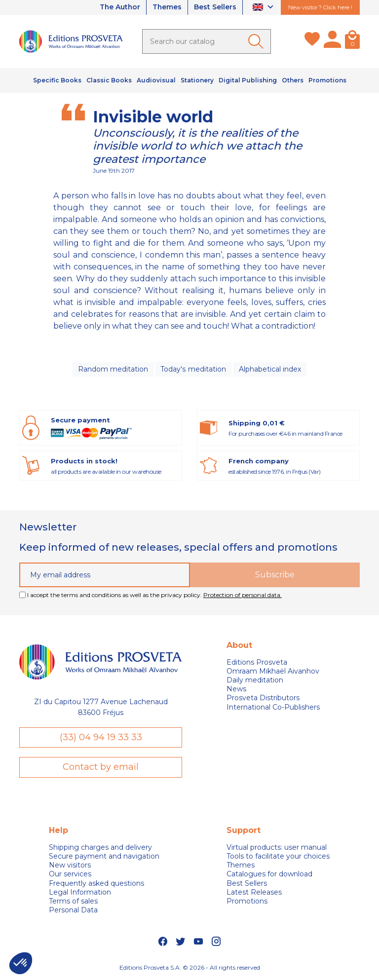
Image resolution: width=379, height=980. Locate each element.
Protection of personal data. (243, 595)
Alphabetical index (270, 369)
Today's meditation (193, 369)
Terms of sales (73, 901)
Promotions (247, 901)
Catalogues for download (269, 874)
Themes (167, 7)
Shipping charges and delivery (100, 847)
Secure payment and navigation (104, 856)
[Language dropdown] (264, 8)
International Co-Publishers (273, 707)
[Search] (207, 41)
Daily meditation (255, 680)
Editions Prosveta (257, 662)
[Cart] (352, 41)
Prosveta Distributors (263, 698)
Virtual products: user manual (277, 847)
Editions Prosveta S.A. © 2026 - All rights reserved (190, 968)
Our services (70, 874)
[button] (21, 963)
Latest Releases (254, 892)
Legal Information (80, 892)
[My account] (332, 41)
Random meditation (113, 369)
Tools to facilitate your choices (278, 856)
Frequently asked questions (96, 883)
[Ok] (258, 41)
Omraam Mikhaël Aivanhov (273, 671)
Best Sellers (215, 7)
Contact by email (101, 767)
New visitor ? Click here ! (320, 7)
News (236, 689)
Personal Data (73, 910)
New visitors (70, 865)
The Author (119, 7)
